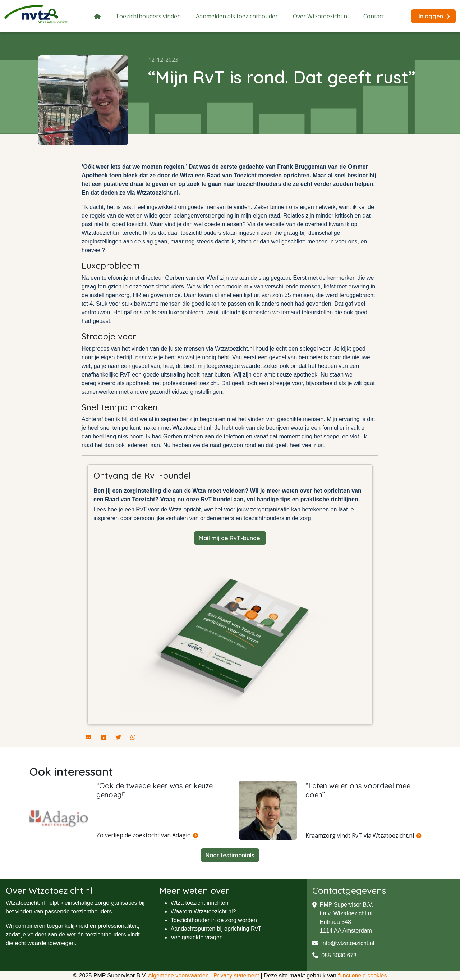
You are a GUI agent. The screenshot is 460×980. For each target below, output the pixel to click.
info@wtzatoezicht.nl (343, 943)
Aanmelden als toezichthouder (237, 16)
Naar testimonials (230, 855)
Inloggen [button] (434, 16)
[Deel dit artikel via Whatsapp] (133, 737)
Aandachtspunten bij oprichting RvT (216, 929)
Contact (374, 16)
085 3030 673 (334, 955)
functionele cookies (362, 976)
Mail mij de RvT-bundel (230, 538)
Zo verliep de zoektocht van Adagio (144, 835)
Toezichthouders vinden (148, 16)
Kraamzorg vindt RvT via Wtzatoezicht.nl (360, 835)
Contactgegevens (349, 890)
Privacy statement (236, 976)
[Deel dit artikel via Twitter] (119, 737)
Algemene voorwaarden (178, 976)
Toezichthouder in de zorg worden (214, 920)
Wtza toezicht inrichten (200, 903)
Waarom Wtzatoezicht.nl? (203, 911)
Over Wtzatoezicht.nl (321, 16)
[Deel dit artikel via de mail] (89, 737)
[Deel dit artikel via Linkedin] (104, 737)
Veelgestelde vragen (197, 937)
